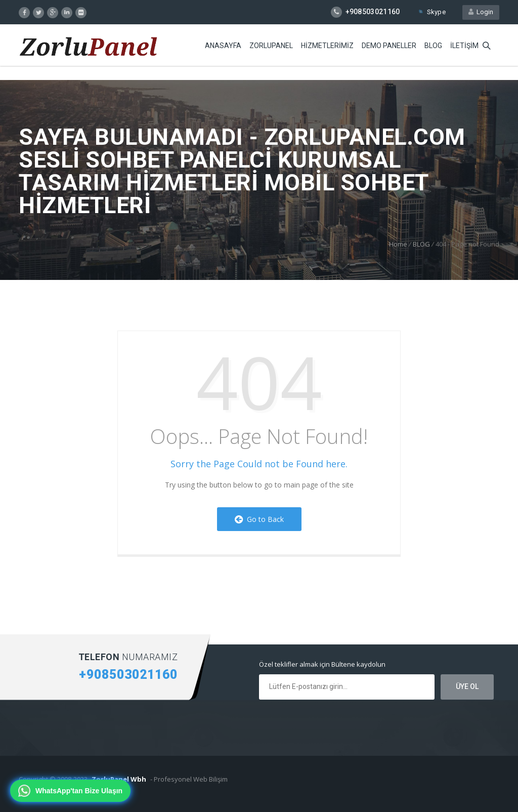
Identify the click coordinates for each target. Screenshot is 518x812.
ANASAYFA (223, 46)
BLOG (433, 46)
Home (398, 244)
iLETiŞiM (464, 46)
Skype (431, 12)
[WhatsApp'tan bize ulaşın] (70, 791)
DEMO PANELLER (389, 46)
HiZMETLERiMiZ (327, 46)
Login (481, 12)
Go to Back (259, 519)
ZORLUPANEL (271, 46)
